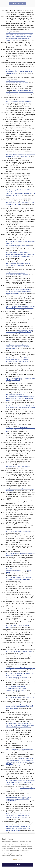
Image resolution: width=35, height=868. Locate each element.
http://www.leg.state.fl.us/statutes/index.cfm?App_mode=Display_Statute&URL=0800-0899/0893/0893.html (18, 799)
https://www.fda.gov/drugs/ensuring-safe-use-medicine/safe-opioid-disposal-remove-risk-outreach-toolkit (19, 707)
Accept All (17, 865)
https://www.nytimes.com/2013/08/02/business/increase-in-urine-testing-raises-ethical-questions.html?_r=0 (20, 430)
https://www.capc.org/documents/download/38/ (19, 651)
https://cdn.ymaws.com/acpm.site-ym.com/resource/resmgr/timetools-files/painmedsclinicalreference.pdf (16, 688)
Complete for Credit (17, 4)
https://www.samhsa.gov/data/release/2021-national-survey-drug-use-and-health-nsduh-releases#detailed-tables (18, 829)
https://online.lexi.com (22, 766)
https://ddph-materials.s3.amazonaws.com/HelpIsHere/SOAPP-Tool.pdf (20, 570)
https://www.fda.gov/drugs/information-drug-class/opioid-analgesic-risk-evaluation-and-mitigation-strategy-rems (20, 92)
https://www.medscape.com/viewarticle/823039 (19, 749)
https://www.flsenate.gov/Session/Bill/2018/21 (18, 467)
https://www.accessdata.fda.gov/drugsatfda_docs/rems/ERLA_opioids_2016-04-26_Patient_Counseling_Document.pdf (20, 675)
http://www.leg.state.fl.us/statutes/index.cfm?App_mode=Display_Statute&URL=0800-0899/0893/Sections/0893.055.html (18, 816)
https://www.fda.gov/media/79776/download (18, 531)
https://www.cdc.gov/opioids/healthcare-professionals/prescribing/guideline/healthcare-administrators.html (19, 72)
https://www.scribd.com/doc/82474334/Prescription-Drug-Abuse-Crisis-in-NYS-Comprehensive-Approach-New (20, 782)
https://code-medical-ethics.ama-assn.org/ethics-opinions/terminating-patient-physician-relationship (18, 291)
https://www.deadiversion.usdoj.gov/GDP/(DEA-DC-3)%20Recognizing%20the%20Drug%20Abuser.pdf (20, 408)
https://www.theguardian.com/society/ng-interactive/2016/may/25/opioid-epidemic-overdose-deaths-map (17, 347)
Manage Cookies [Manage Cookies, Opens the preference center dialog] (18, 860)
